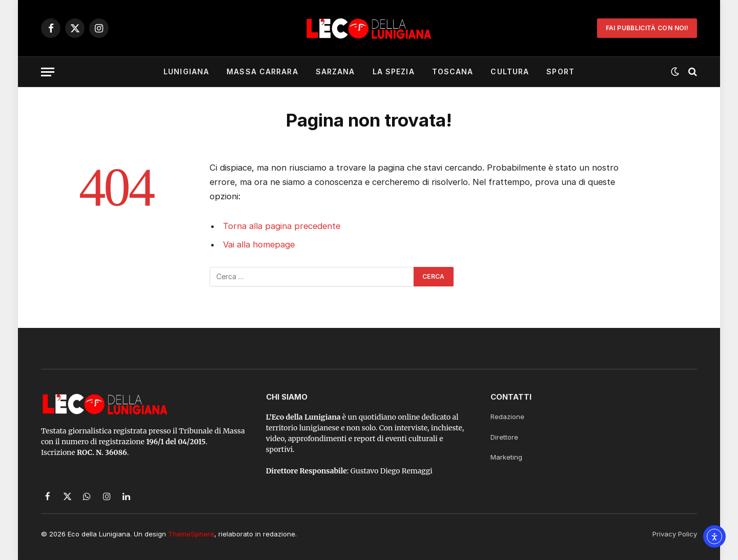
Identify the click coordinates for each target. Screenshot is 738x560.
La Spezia (394, 71)
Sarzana (335, 71)
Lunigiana (186, 71)
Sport (560, 71)
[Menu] (48, 72)
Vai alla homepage (259, 244)
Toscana (453, 71)
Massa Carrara (262, 71)
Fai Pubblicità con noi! (647, 28)
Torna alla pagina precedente (282, 226)
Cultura (510, 71)
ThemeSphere (191, 534)
